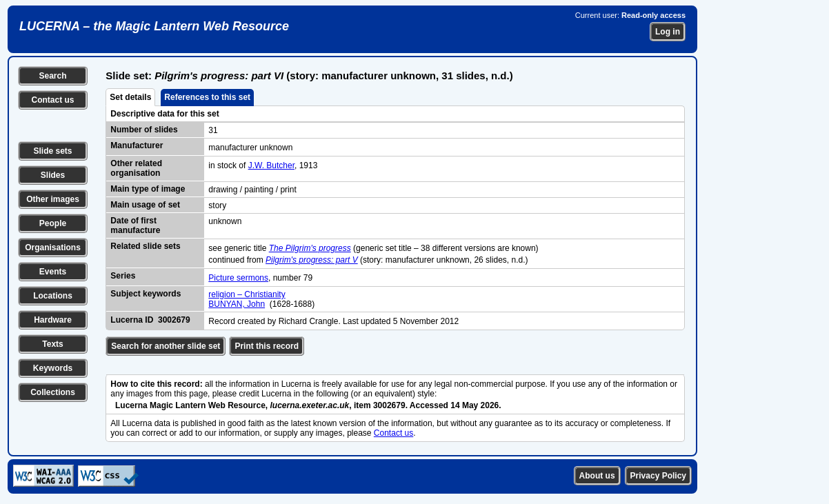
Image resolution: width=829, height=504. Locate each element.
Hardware (53, 320)
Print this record (267, 346)
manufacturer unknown (250, 148)
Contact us (52, 100)
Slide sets (52, 151)
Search (52, 76)
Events (53, 272)
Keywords (53, 368)
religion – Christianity (247, 294)
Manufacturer (137, 145)
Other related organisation (136, 168)
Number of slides (144, 130)
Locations (53, 296)
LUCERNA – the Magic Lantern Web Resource (154, 26)
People (53, 223)
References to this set (207, 97)
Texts (52, 344)
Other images (53, 199)
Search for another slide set (166, 346)
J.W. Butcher (271, 165)
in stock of (228, 165)
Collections (53, 392)
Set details (130, 97)
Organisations (53, 248)
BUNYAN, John (237, 304)
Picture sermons (238, 278)
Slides (53, 175)
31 (213, 130)
